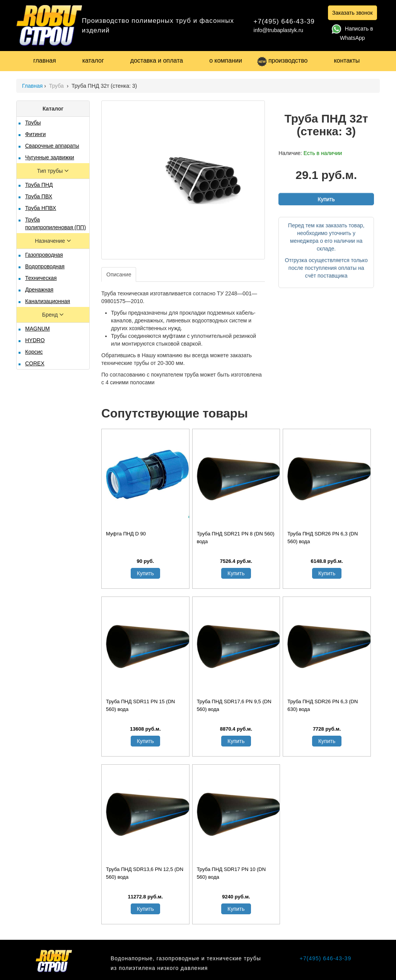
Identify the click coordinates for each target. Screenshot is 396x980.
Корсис (34, 352)
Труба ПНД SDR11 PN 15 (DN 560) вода (140, 705)
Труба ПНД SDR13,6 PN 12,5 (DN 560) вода (145, 873)
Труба (57, 86)
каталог (93, 61)
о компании (226, 61)
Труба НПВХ (41, 208)
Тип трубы (51, 171)
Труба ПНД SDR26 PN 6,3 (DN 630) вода (323, 705)
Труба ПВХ (39, 196)
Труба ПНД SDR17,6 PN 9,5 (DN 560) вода (234, 705)
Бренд (51, 315)
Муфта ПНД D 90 (126, 534)
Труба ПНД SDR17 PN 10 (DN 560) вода (231, 873)
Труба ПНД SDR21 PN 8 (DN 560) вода (236, 538)
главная (45, 61)
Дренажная (39, 290)
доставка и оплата (157, 61)
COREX (35, 363)
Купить (326, 199)
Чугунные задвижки (50, 157)
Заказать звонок (352, 13)
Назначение (51, 241)
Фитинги (35, 134)
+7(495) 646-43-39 (284, 21)
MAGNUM (38, 329)
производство (282, 61)
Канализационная (48, 301)
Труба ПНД (39, 185)
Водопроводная (45, 266)
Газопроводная (44, 255)
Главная (32, 86)
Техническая (41, 278)
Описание (119, 274)
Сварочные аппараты (52, 146)
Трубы (33, 123)
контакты (347, 61)
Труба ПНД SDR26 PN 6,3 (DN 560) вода (323, 538)
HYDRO (35, 340)
